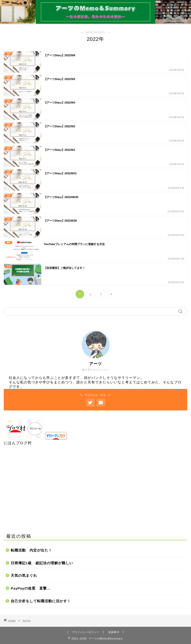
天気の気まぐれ (24, 576)
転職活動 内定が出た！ (31, 550)
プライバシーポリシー (86, 632)
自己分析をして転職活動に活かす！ (41, 601)
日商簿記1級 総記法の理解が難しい (42, 563)
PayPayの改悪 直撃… (31, 588)
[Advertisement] (95, 488)
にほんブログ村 (18, 443)
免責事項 (114, 632)
